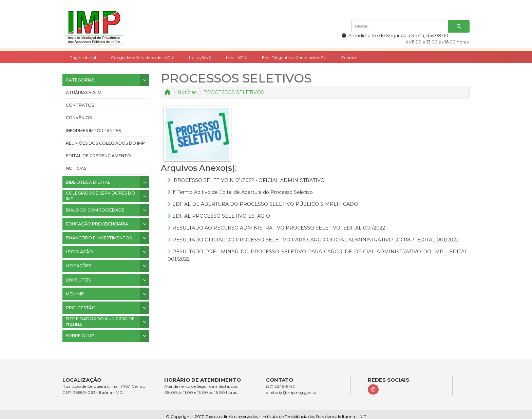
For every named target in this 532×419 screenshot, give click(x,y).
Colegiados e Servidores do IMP (142, 58)
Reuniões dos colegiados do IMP (105, 143)
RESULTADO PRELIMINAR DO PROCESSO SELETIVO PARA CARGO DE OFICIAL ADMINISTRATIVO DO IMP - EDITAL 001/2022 (318, 255)
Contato (349, 58)
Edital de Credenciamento (98, 156)
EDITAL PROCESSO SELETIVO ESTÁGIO (221, 216)
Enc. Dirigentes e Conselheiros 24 (294, 58)
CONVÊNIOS (79, 118)
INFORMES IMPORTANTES (93, 131)
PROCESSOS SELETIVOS (234, 92)
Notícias (76, 168)
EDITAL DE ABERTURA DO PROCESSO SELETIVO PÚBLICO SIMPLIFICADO (265, 204)
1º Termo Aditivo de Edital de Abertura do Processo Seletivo (243, 192)
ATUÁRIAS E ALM (84, 93)
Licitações (200, 58)
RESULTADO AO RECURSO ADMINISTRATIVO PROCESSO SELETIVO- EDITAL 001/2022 (279, 228)
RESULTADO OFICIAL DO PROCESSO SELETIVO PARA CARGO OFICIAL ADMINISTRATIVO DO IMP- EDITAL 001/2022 (316, 240)
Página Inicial (83, 58)
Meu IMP (236, 58)
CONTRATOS (80, 105)
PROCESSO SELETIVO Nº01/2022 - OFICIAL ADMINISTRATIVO (249, 180)
